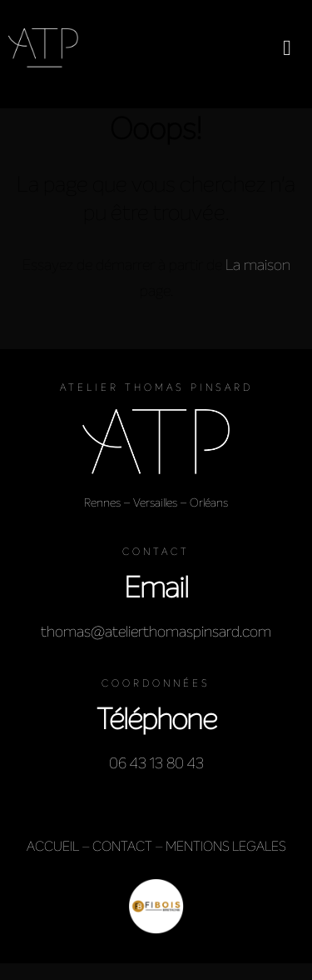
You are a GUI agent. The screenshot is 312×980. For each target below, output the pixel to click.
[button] (287, 47)
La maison (258, 265)
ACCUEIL (53, 846)
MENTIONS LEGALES (226, 846)
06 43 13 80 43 (156, 763)
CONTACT (122, 846)
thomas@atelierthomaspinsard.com (156, 632)
